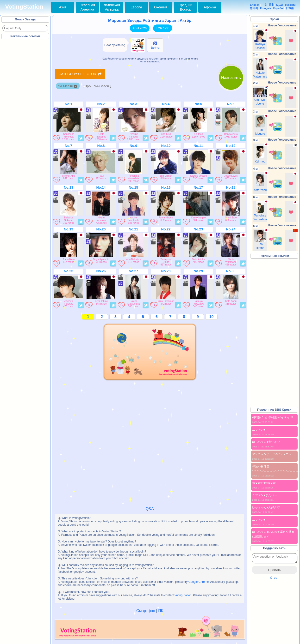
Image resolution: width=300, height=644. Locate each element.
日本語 (290, 8)
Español (278, 8)
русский (290, 5)
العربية (279, 5)
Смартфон (146, 611)
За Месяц (68, 86)
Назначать (231, 78)
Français (266, 8)
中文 (264, 5)
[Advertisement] (25, 113)
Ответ (274, 578)
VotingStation (24, 7)
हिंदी (271, 5)
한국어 (254, 8)
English (255, 5)
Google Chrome (199, 582)
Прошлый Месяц (98, 86)
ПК (161, 611)
